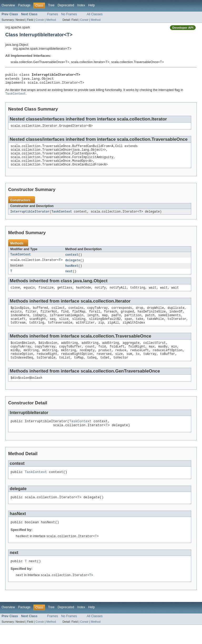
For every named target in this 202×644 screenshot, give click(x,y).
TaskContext (62, 218)
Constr (40, 20)
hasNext (72, 273)
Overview (8, 5)
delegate (73, 267)
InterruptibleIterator (30, 218)
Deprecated (66, 5)
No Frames (69, 14)
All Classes (95, 14)
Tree (51, 5)
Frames (52, 14)
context (72, 261)
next (69, 279)
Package (24, 5)
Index (81, 5)
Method (51, 20)
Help (92, 5)
